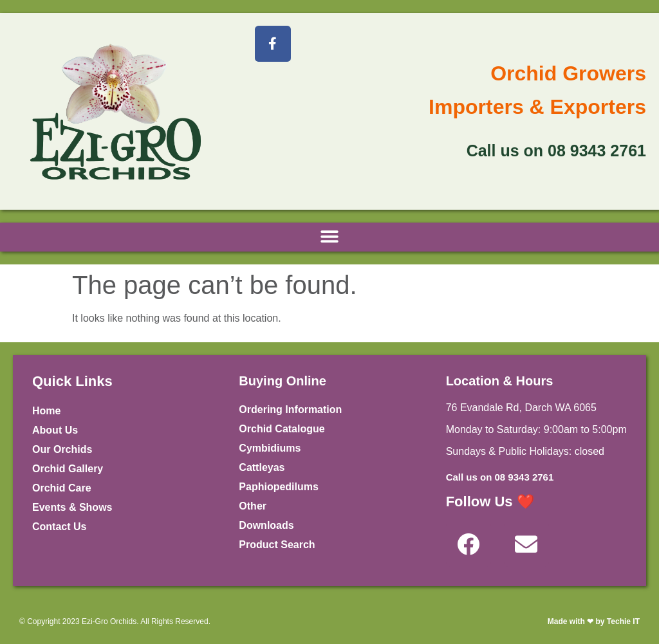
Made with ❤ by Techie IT (594, 621)
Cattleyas (262, 467)
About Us (55, 430)
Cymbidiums (270, 448)
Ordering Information (290, 409)
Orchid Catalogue (282, 429)
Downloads (266, 525)
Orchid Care (62, 488)
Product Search (277, 545)
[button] (330, 237)
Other (253, 506)
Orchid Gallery (68, 469)
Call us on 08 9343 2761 (500, 477)
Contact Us (59, 527)
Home (46, 411)
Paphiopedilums (279, 487)
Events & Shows (72, 507)
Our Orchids (62, 449)
